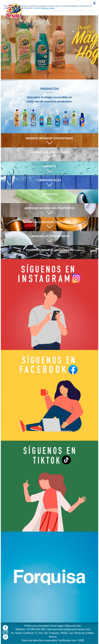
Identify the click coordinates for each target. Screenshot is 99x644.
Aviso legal (57, 626)
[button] (93, 47)
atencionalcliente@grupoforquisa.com (69, 629)
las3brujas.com (68, 640)
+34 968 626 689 (35, 629)
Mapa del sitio (73, 626)
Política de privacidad (36, 626)
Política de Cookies (48, 8)
